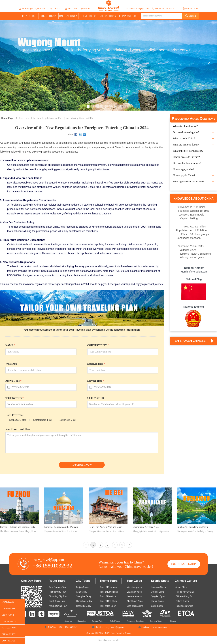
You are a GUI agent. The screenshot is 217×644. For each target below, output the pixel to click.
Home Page (7, 118)
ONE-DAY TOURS (68, 16)
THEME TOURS (88, 16)
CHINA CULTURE (128, 16)
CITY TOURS (29, 16)
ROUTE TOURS (48, 16)
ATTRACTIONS (108, 16)
